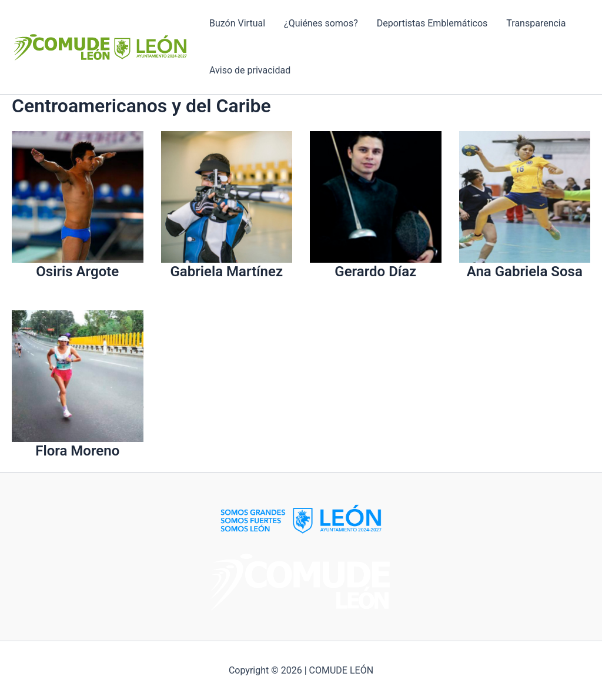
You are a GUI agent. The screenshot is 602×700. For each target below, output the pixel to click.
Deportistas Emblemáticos (432, 23)
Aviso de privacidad (250, 70)
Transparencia (536, 23)
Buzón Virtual (237, 23)
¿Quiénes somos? (321, 23)
